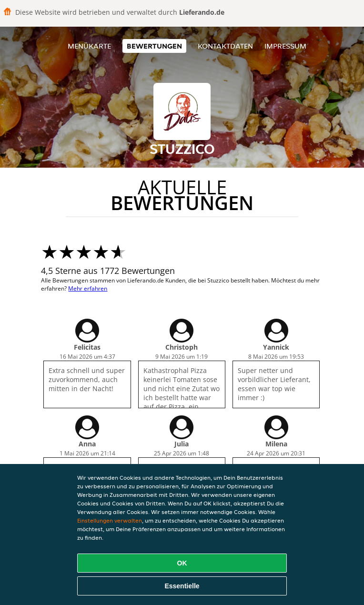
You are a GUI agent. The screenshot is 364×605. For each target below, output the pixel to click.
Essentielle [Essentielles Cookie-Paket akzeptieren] (182, 586)
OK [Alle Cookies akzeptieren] (182, 563)
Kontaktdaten (225, 46)
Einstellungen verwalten (110, 520)
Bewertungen (154, 46)
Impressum (285, 46)
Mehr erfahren (88, 288)
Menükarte (89, 46)
